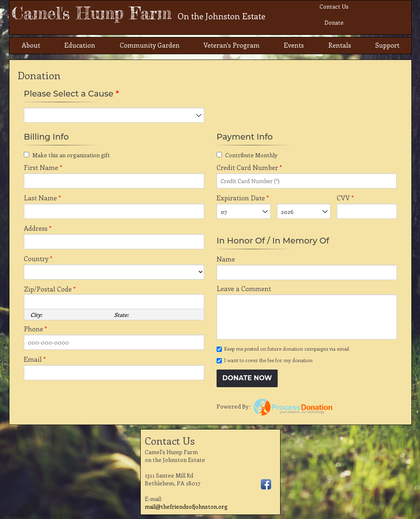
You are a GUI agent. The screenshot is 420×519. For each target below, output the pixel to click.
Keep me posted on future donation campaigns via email (286, 349)
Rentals (340, 45)
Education (80, 45)
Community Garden (150, 45)
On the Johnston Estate (221, 16)
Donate (334, 22)
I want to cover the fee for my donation (268, 360)
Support (387, 45)
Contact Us (334, 6)
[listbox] (114, 115)
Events (294, 45)
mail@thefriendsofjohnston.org (186, 506)
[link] (319, 379)
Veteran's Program (232, 45)
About (31, 45)
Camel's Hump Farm (138, 13)
